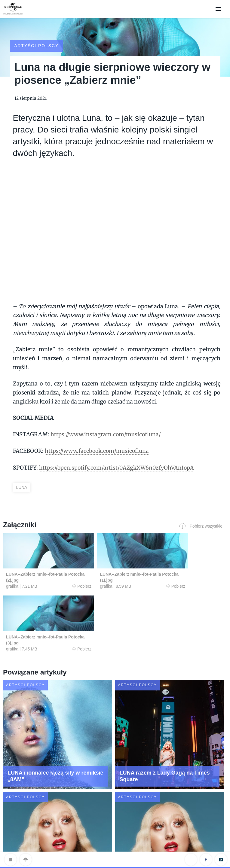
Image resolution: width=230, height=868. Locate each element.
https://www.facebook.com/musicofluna (97, 445)
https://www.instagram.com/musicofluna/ (106, 428)
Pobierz (62, 580)
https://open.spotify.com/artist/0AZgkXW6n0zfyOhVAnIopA (118, 461)
